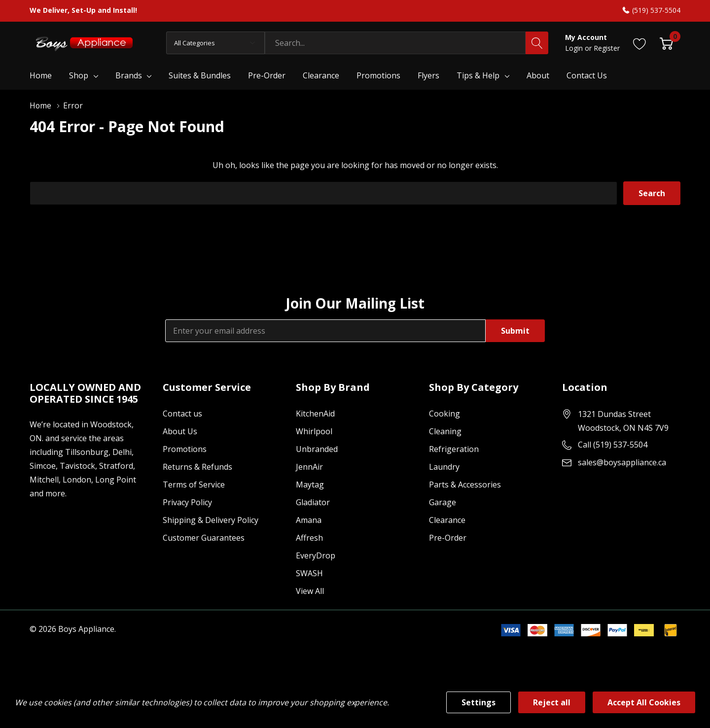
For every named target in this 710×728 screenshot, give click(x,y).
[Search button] (537, 43)
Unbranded (317, 449)
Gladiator (313, 502)
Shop (79, 75)
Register (607, 48)
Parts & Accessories (465, 485)
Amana (309, 520)
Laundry (444, 467)
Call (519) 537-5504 (613, 445)
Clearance (447, 520)
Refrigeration (454, 449)
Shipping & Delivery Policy (211, 520)
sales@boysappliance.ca (622, 462)
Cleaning (445, 431)
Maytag (310, 485)
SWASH (309, 573)
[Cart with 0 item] (666, 43)
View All (310, 591)
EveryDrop (316, 555)
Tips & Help (478, 75)
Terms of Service (194, 485)
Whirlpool (314, 431)
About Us (180, 431)
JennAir (309, 467)
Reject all (552, 702)
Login (575, 48)
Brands (129, 75)
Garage (443, 502)
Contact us (182, 414)
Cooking (444, 414)
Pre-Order (448, 538)
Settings (479, 702)
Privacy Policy (187, 502)
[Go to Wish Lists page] (640, 43)
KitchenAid (315, 414)
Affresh (309, 538)
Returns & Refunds (197, 467)
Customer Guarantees (204, 538)
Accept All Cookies (644, 702)
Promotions (185, 449)
